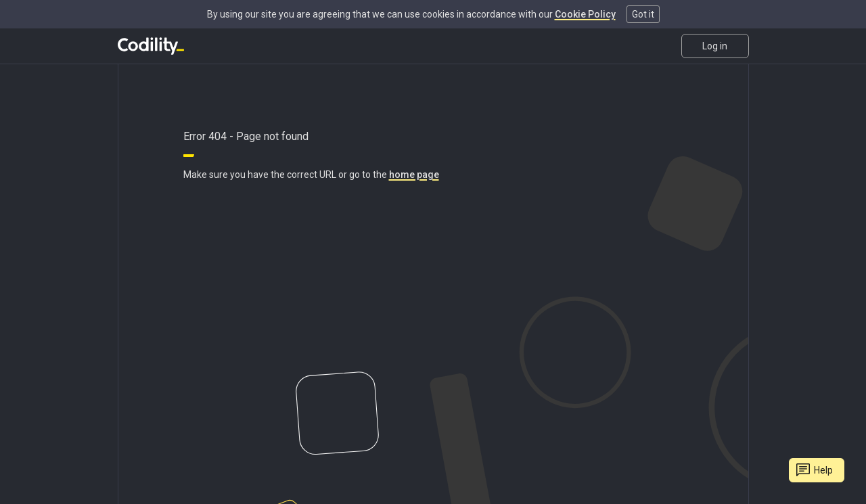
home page (414, 175)
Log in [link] (715, 46)
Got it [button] (643, 14)
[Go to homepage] (151, 46)
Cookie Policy (585, 14)
